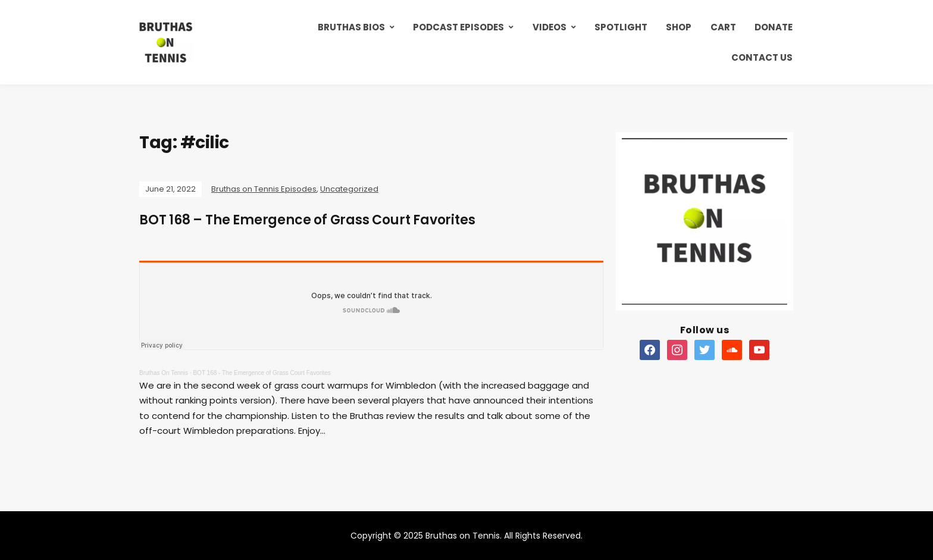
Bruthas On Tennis (164, 373)
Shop (679, 27)
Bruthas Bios (351, 27)
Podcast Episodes (458, 27)
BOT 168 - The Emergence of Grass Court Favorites (262, 373)
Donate (774, 27)
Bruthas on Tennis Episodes (264, 189)
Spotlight (621, 27)
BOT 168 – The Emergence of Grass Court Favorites (307, 220)
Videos (550, 27)
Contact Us (762, 57)
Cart (723, 27)
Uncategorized (349, 189)
